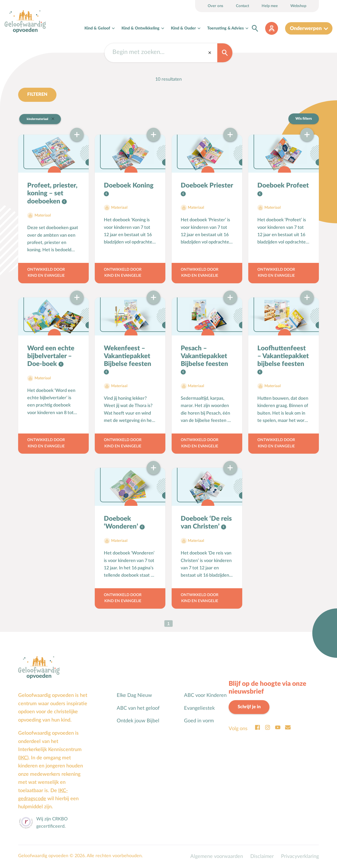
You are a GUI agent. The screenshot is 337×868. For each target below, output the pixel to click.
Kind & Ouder (183, 28)
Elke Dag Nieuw (134, 696)
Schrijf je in (249, 707)
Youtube (278, 728)
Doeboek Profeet (283, 186)
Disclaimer (262, 857)
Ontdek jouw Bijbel (138, 721)
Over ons (216, 6)
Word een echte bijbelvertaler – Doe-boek (51, 356)
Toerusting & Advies (225, 28)
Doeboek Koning (129, 186)
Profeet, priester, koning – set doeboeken (52, 194)
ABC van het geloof (138, 708)
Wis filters (304, 119)
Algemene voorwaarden (217, 857)
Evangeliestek (199, 708)
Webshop (298, 6)
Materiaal (43, 216)
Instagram (268, 728)
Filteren (37, 95)
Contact (242, 6)
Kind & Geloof (97, 28)
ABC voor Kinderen (205, 696)
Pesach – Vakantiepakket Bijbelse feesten (204, 356)
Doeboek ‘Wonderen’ (122, 523)
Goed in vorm (199, 721)
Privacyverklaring (300, 857)
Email (288, 728)
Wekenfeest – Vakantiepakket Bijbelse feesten (128, 356)
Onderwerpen (306, 28)
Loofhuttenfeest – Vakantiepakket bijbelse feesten (283, 356)
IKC (23, 758)
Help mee (270, 6)
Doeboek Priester (207, 186)
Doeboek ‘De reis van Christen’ (206, 523)
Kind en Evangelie (46, 276)
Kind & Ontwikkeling (141, 28)
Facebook (258, 728)
